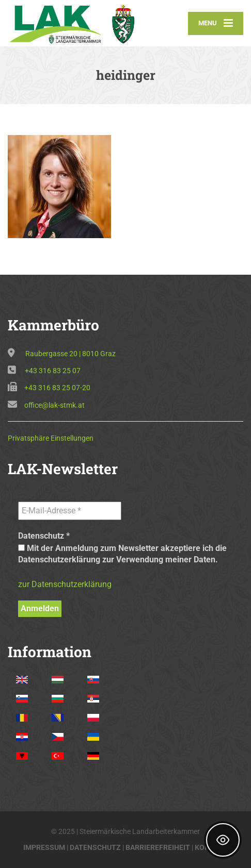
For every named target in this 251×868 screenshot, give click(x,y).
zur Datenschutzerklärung (65, 584)
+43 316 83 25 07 (53, 371)
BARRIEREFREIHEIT (158, 847)
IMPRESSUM (44, 847)
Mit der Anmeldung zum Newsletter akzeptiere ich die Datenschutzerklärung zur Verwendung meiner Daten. (122, 554)
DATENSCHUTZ (95, 847)
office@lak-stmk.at (54, 405)
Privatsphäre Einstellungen (51, 438)
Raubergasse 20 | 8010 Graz (70, 354)
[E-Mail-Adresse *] (70, 511)
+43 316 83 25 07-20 (57, 388)
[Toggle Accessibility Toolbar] (223, 840)
